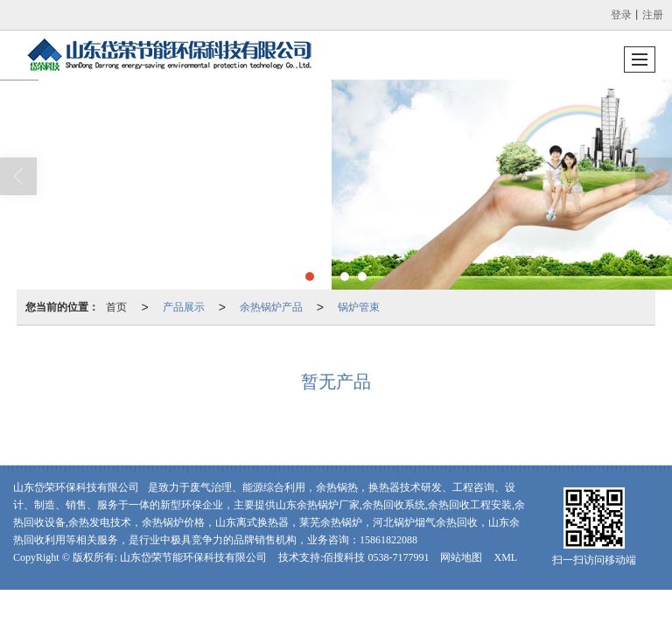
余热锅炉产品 (271, 307)
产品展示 (184, 307)
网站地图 (461, 557)
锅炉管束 (359, 307)
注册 (653, 15)
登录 (621, 15)
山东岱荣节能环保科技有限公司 (193, 557)
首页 (116, 307)
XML (505, 557)
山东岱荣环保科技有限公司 (76, 487)
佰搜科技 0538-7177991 (376, 557)
